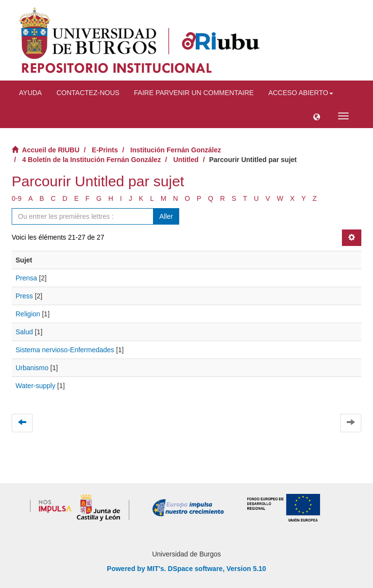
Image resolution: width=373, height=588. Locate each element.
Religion (28, 314)
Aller (166, 216)
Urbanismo (32, 368)
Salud (24, 332)
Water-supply (35, 386)
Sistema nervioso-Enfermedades (65, 350)
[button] (317, 116)
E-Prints (105, 150)
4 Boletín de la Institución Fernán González (92, 160)
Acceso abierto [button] (300, 93)
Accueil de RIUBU (51, 150)
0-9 (17, 198)
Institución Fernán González (176, 150)
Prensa (26, 278)
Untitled (186, 160)
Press (24, 296)
